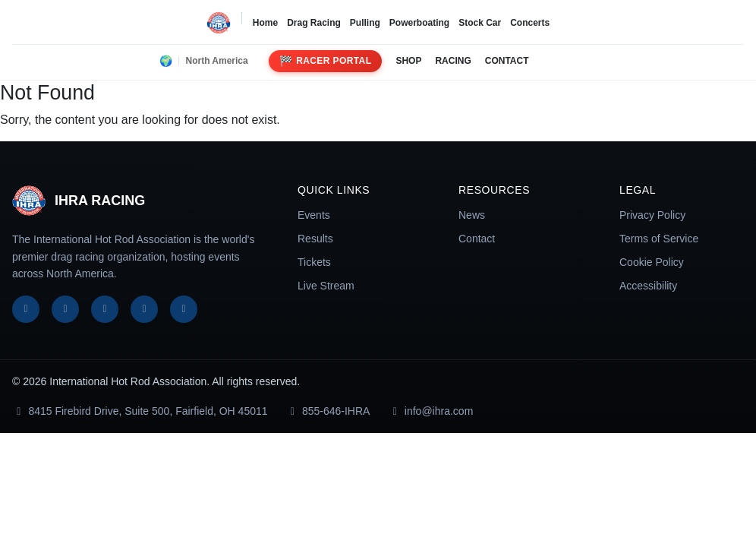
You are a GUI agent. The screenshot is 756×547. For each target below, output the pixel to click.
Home (265, 23)
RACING (453, 61)
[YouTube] (144, 309)
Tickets (314, 262)
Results (315, 239)
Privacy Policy (652, 215)
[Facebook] (26, 309)
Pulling (365, 23)
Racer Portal (326, 61)
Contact (477, 239)
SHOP (408, 61)
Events (314, 215)
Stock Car (480, 23)
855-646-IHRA (328, 411)
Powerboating (419, 23)
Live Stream (326, 286)
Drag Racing (314, 23)
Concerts (530, 23)
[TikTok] (184, 309)
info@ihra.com (430, 411)
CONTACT (507, 61)
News (472, 215)
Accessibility (648, 286)
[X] (65, 309)
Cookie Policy (652, 262)
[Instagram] (105, 309)
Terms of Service (659, 239)
